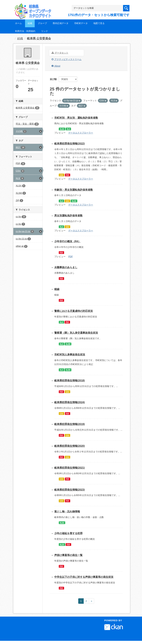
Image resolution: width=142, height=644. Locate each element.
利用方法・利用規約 (25, 31)
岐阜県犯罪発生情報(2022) (70, 144)
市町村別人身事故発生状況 (70, 355)
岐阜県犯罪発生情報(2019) (70, 424)
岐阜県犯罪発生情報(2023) (70, 490)
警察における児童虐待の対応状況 (74, 311)
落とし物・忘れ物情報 (67, 511)
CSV (62, 175)
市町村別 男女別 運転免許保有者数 (76, 118)
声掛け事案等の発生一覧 (68, 555)
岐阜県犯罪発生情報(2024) (70, 402)
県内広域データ (61, 23)
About (56, 66)
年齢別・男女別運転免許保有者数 (74, 190)
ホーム (18, 23)
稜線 (57, 289)
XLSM (68, 344)
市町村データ (81, 23)
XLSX (62, 129)
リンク (44, 31)
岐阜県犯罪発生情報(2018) (70, 381)
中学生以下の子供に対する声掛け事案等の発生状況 (84, 577)
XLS (68, 129)
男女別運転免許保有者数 (68, 216)
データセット (60, 53)
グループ (42, 23)
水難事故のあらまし (66, 267)
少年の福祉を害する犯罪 (68, 533)
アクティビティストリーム (67, 59)
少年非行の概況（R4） (67, 241)
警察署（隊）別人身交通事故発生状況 (76, 333)
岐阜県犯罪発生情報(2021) (70, 468)
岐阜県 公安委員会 (39, 38)
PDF (68, 175)
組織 (30, 23)
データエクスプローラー (81, 133)
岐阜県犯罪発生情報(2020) (70, 446)
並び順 (53, 79)
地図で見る (99, 23)
